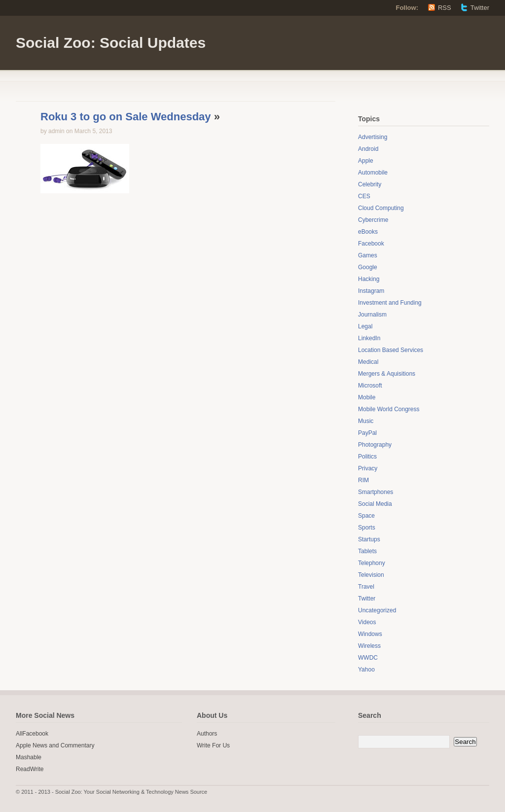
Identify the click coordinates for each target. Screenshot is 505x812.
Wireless (369, 646)
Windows (370, 634)
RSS (445, 8)
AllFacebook (32, 734)
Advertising (373, 137)
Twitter (480, 8)
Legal (365, 326)
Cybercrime (373, 220)
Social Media (375, 504)
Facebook (371, 244)
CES (364, 196)
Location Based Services (391, 350)
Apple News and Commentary (55, 745)
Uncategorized (377, 610)
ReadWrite (30, 769)
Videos (367, 622)
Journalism (372, 315)
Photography (375, 445)
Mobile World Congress (389, 409)
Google (368, 267)
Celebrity (370, 184)
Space (366, 516)
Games (368, 255)
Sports (367, 528)
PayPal (367, 433)
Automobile (373, 173)
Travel (366, 587)
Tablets (367, 551)
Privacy (368, 468)
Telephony (372, 563)
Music (366, 421)
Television (371, 575)
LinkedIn (369, 338)
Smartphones (376, 492)
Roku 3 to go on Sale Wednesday (126, 117)
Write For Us (213, 745)
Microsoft (370, 386)
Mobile (367, 397)
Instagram (371, 291)
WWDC (368, 658)
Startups (369, 539)
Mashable (29, 757)
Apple (366, 161)
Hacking (369, 279)
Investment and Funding (390, 303)
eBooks (368, 232)
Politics (367, 457)
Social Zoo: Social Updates (111, 43)
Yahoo (366, 670)
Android (368, 149)
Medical (368, 362)
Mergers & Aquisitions (387, 374)
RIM (363, 480)
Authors (207, 734)
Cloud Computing (381, 208)
